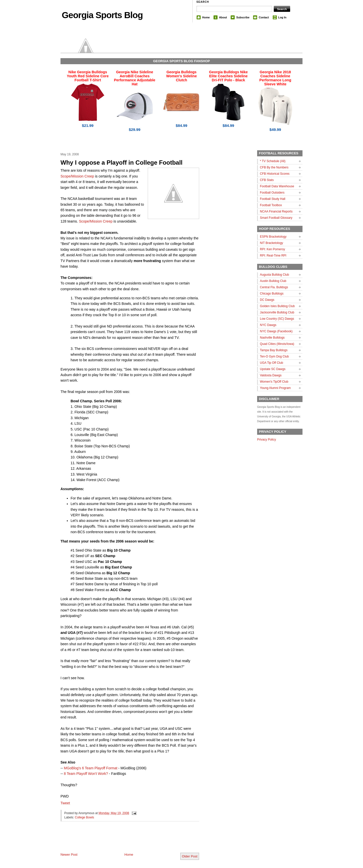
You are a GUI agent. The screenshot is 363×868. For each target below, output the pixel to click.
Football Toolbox (271, 205)
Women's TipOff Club (274, 382)
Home (206, 17)
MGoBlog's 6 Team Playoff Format (90, 768)
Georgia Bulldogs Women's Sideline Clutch (181, 76)
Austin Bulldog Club (273, 281)
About (223, 17)
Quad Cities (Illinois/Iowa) (277, 344)
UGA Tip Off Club (271, 363)
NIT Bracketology (271, 243)
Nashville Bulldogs (272, 338)
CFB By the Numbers (274, 167)
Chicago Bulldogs (272, 294)
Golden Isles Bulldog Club (277, 306)
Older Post (190, 856)
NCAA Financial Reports (276, 211)
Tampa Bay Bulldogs (274, 350)
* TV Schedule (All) (273, 161)
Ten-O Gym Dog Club (274, 356)
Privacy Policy (267, 440)
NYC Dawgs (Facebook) (276, 331)
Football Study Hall (273, 199)
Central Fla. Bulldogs (274, 287)
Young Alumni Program (275, 388)
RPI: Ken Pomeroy (272, 249)
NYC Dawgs (268, 325)
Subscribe (243, 17)
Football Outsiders (272, 193)
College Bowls (84, 817)
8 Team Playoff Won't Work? (86, 774)
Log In (282, 17)
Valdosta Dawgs (271, 375)
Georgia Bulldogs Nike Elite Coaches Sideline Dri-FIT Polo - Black (228, 76)
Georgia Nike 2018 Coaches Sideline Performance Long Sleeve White (275, 78)
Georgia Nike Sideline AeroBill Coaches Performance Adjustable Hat (135, 78)
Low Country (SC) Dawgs (277, 319)
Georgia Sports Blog (102, 15)
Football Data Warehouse (277, 186)
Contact (264, 17)
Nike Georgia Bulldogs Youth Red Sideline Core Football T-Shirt (88, 76)
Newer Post (69, 855)
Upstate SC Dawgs (273, 369)
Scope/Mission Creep (77, 176)
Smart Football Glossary (276, 218)
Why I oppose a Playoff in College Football (122, 162)
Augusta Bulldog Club (274, 275)
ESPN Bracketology (273, 237)
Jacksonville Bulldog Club (277, 312)
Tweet (65, 803)
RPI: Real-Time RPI (273, 256)
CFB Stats (267, 180)
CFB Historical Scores (275, 174)
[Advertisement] (119, 841)
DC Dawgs (267, 300)
